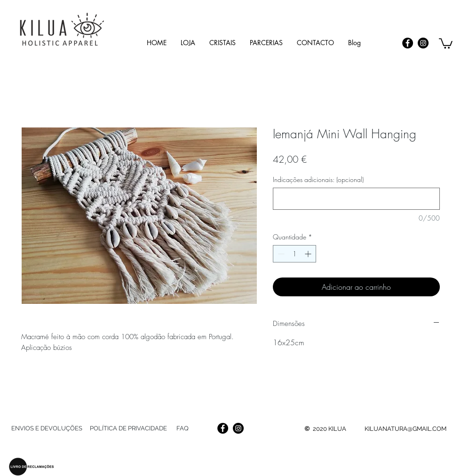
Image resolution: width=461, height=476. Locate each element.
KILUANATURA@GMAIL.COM (405, 429)
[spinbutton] (294, 254)
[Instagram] (423, 43)
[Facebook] (408, 43)
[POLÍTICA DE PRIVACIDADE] (128, 428)
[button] (223, 43)
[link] (446, 43)
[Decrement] (280, 254)
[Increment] (309, 254)
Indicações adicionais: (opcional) (318, 179)
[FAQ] (182, 428)
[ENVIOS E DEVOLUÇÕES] (47, 428)
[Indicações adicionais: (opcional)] (356, 199)
